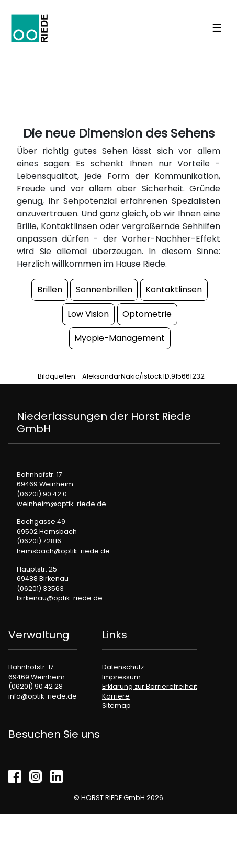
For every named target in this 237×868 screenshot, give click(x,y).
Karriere (116, 696)
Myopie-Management (120, 338)
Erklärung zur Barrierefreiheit (150, 686)
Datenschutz (123, 667)
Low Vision (88, 314)
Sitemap (116, 706)
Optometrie (147, 314)
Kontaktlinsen (174, 289)
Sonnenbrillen (104, 289)
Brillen (50, 289)
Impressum (121, 677)
